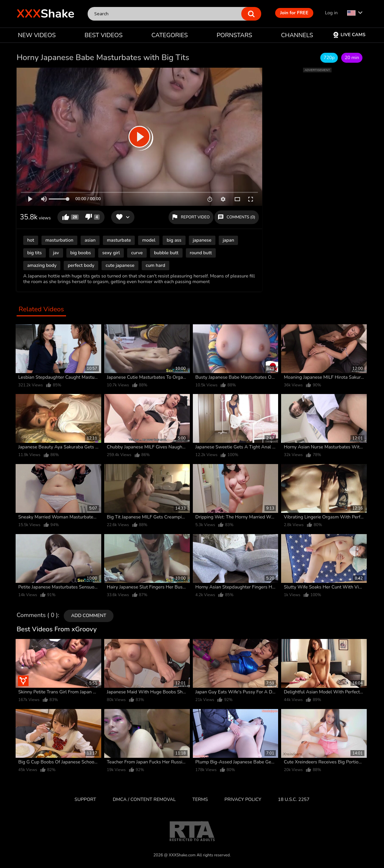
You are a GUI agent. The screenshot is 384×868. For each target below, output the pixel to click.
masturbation (59, 240)
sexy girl (111, 253)
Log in (331, 13)
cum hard (155, 265)
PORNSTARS (234, 35)
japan (229, 240)
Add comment (89, 616)
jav (56, 253)
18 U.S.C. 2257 (294, 799)
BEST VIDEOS (104, 35)
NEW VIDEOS (37, 35)
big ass (174, 240)
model (149, 240)
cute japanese (120, 265)
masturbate (119, 240)
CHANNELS (297, 35)
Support (85, 799)
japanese (202, 240)
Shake (45, 14)
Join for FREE (294, 13)
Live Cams (349, 35)
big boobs (81, 253)
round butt (201, 253)
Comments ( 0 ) (37, 615)
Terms (200, 799)
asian (90, 240)
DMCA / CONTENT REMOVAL (144, 799)
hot (31, 240)
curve (137, 253)
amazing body (42, 265)
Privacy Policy (243, 799)
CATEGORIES (170, 35)
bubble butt (166, 253)
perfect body (81, 265)
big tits (35, 253)
